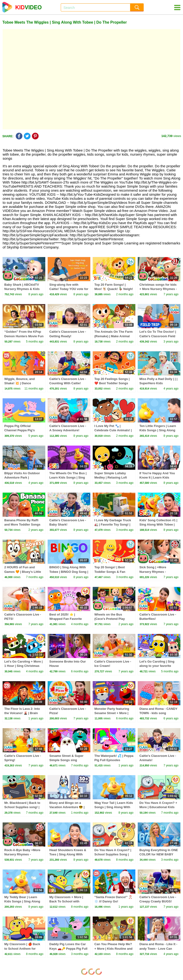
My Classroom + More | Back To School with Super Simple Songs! (66, 901)
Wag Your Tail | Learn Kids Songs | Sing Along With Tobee (114, 807)
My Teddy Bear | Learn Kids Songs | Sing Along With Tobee (22, 901)
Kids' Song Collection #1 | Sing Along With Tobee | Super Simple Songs (158, 524)
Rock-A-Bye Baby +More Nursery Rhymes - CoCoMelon (22, 854)
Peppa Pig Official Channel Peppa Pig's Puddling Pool (20, 430)
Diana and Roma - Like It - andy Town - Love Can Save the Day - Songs (158, 948)
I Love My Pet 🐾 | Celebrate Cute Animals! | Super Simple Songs (113, 430)
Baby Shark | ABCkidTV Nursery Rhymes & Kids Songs (22, 289)
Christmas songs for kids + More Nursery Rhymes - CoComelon (158, 289)
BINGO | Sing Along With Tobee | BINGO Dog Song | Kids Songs (69, 572)
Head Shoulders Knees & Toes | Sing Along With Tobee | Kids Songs (68, 854)
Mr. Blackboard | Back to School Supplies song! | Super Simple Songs (22, 807)
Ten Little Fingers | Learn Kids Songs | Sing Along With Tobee (158, 430)
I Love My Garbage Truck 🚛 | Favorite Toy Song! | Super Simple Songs (113, 524)
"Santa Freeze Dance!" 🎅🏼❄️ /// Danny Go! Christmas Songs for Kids (113, 901)
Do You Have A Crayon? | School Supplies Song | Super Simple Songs (113, 854)
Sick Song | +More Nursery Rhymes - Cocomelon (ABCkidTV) (157, 572)
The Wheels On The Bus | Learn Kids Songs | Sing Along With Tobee (68, 477)
